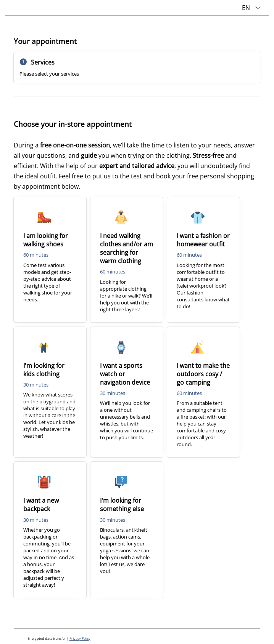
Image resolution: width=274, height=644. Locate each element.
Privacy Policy (80, 639)
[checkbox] (50, 260)
